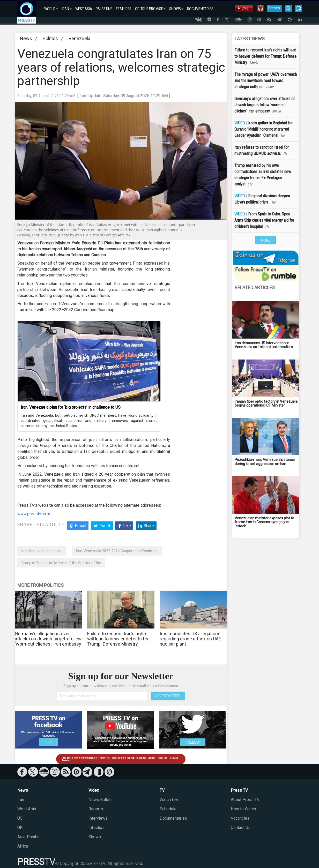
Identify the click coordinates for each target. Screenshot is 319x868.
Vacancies (240, 818)
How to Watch (243, 809)
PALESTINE (104, 9)
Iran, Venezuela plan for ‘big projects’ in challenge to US (71, 407)
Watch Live (170, 800)
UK (20, 828)
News (26, 38)
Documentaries (173, 818)
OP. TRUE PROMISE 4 (150, 9)
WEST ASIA (84, 9)
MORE (266, 240)
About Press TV (245, 800)
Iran (21, 800)
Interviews (98, 818)
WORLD (51, 9)
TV (162, 790)
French (274, 8)
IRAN (67, 9)
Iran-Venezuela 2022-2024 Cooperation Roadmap (117, 551)
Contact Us (241, 828)
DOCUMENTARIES (200, 9)
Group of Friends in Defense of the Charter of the (61, 563)
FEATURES (124, 9)
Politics (50, 38)
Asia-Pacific (28, 837)
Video (94, 790)
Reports (96, 809)
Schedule (168, 809)
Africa (23, 846)
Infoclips (97, 828)
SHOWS (176, 9)
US (20, 818)
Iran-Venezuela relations (42, 551)
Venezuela (79, 38)
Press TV (239, 790)
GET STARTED (168, 696)
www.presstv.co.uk (34, 514)
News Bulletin (101, 800)
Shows (95, 837)
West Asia (27, 809)
